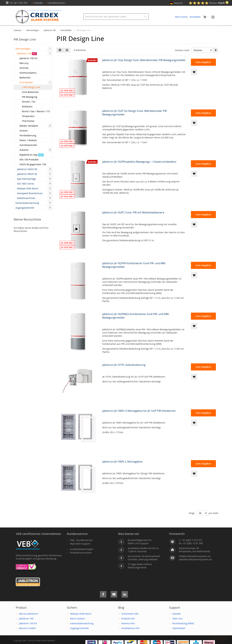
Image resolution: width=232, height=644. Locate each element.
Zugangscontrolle (79, 635)
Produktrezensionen (81, 560)
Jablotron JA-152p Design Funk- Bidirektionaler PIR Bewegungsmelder (144, 67)
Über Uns (177, 626)
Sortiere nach (182, 57)
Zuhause (18, 37)
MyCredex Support (80, 551)
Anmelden (195, 17)
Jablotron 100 (50, 37)
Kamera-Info (128, 631)
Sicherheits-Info (130, 621)
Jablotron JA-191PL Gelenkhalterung (124, 372)
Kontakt (176, 621)
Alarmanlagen (33, 37)
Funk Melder (66, 37)
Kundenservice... (56, 3)
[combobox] (116, 17)
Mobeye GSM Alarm (81, 621)
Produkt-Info (128, 626)
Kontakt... (37, 3)
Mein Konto (181, 17)
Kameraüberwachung (82, 631)
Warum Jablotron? (29, 621)
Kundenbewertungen (82, 556)
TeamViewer (179, 635)
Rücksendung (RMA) (183, 631)
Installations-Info (130, 635)
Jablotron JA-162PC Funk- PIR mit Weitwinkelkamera (133, 220)
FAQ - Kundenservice (81, 547)
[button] (194, 79)
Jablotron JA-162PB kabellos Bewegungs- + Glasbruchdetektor (139, 169)
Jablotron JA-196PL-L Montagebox (122, 469)
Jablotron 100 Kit (28, 631)
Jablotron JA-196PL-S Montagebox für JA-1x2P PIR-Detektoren (139, 418)
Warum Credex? (28, 635)
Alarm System (77, 626)
